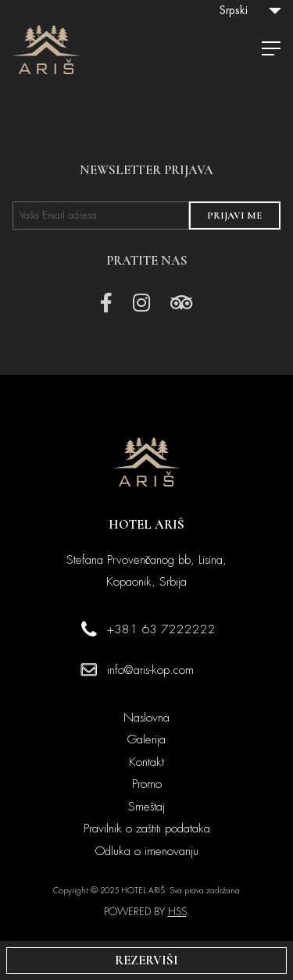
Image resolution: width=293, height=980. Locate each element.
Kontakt (146, 762)
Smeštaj (146, 807)
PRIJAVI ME (234, 216)
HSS (177, 912)
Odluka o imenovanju (147, 851)
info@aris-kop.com (150, 670)
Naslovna (146, 718)
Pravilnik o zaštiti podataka (147, 829)
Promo (147, 784)
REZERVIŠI (146, 960)
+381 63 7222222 (161, 629)
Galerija (146, 739)
